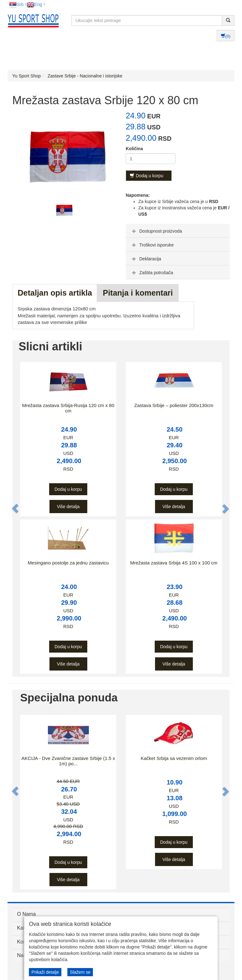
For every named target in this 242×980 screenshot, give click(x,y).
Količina (134, 149)
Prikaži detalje (45, 972)
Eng (35, 4)
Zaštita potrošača (152, 273)
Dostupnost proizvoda (156, 231)
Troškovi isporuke (152, 245)
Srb (16, 4)
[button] (16, 509)
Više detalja (68, 507)
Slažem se (80, 972)
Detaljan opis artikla (55, 293)
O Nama (26, 914)
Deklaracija (146, 259)
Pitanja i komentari (138, 293)
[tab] (178, 231)
